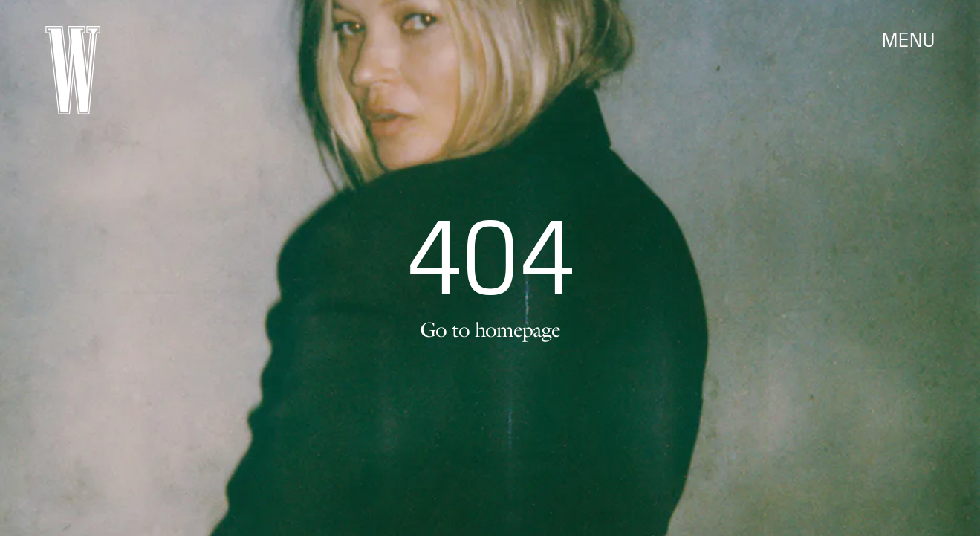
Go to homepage (490, 329)
